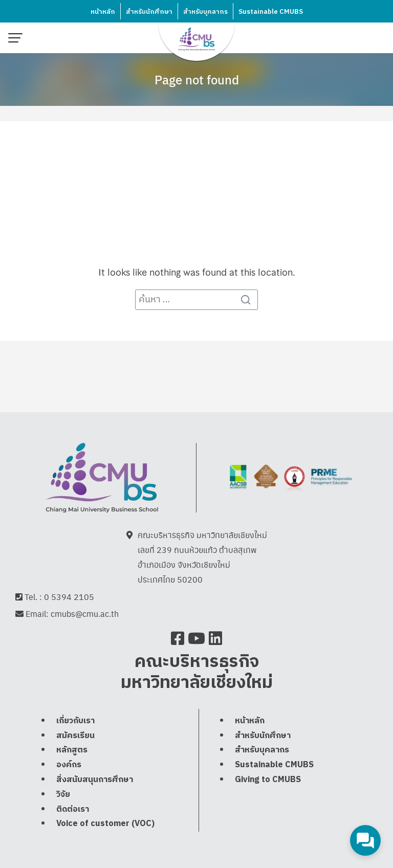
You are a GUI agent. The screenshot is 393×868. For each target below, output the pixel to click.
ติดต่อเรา (73, 810)
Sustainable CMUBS (271, 12)
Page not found (197, 79)
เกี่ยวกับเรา (75, 722)
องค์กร (69, 766)
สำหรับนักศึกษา (149, 12)
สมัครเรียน (75, 736)
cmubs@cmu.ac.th (85, 615)
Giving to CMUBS (268, 781)
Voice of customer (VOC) (105, 825)
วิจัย (63, 796)
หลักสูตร (72, 751)
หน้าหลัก (103, 12)
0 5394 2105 (69, 597)
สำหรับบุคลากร (205, 12)
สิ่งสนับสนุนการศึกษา (95, 781)
